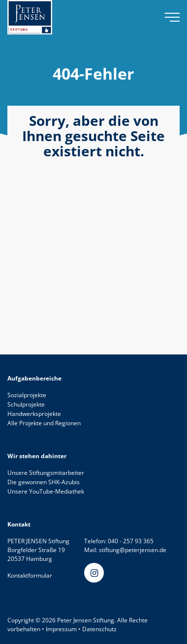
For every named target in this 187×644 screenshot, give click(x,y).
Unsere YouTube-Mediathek (46, 491)
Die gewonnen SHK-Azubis (44, 482)
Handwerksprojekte (34, 414)
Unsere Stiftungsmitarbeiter (46, 473)
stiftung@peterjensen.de (133, 550)
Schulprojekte (26, 404)
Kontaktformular (30, 575)
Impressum (61, 629)
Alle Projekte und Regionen (44, 423)
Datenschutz (99, 629)
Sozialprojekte (27, 395)
